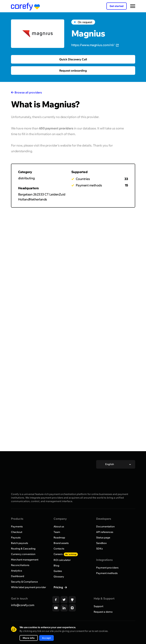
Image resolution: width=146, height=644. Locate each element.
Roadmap (59, 538)
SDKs (99, 549)
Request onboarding (73, 71)
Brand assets (61, 543)
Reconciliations (20, 565)
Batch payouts (20, 543)
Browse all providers (28, 92)
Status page (103, 538)
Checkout (17, 532)
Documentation (105, 526)
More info (29, 638)
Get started (117, 6)
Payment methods (107, 573)
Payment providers (107, 568)
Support (98, 606)
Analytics (16, 571)
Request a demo (103, 612)
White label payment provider (28, 587)
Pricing (59, 587)
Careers (66, 554)
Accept (46, 638)
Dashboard (18, 576)
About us (59, 526)
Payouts (16, 538)
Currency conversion (23, 554)
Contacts (59, 549)
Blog (56, 565)
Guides (58, 571)
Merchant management (25, 560)
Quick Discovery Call (73, 59)
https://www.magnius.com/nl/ (95, 45)
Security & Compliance (24, 582)
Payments (17, 526)
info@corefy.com (23, 605)
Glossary (59, 577)
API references (105, 532)
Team (57, 532)
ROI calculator (62, 560)
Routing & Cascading (23, 549)
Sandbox (101, 543)
